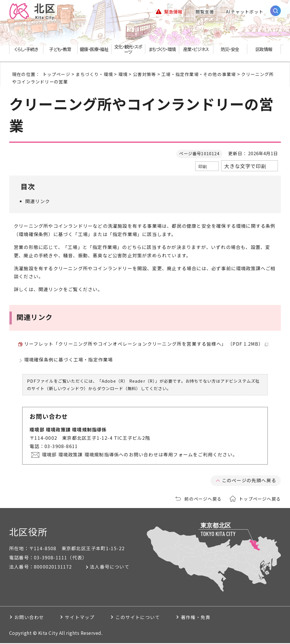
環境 (123, 74)
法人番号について (111, 568)
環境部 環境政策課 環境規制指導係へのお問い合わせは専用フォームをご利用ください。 (140, 456)
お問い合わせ (30, 618)
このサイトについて (142, 618)
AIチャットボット (245, 11)
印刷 (203, 166)
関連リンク (38, 201)
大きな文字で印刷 (245, 166)
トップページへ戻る (260, 499)
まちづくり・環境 (94, 74)
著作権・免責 (202, 618)
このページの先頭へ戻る (249, 481)
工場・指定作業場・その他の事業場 (199, 74)
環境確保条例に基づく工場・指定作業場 (69, 361)
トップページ (56, 74)
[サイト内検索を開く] (275, 11)
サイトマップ (82, 618)
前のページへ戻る (203, 499)
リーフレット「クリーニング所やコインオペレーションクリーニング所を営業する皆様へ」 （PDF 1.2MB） (146, 344)
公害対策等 (145, 74)
